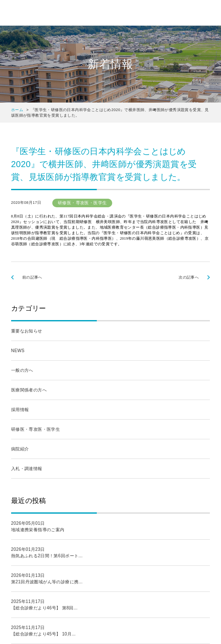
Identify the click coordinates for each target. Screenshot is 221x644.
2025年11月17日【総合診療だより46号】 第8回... (44, 605)
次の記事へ (189, 277)
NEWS (18, 351)
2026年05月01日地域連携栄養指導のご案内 (38, 526)
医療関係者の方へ (29, 390)
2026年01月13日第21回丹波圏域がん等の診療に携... (47, 579)
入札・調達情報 (27, 469)
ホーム (17, 110)
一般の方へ (22, 370)
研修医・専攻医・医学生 (36, 429)
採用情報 (20, 410)
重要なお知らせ (27, 331)
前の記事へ (32, 277)
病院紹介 (20, 449)
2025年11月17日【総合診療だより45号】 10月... (43, 631)
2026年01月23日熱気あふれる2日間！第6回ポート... (47, 553)
